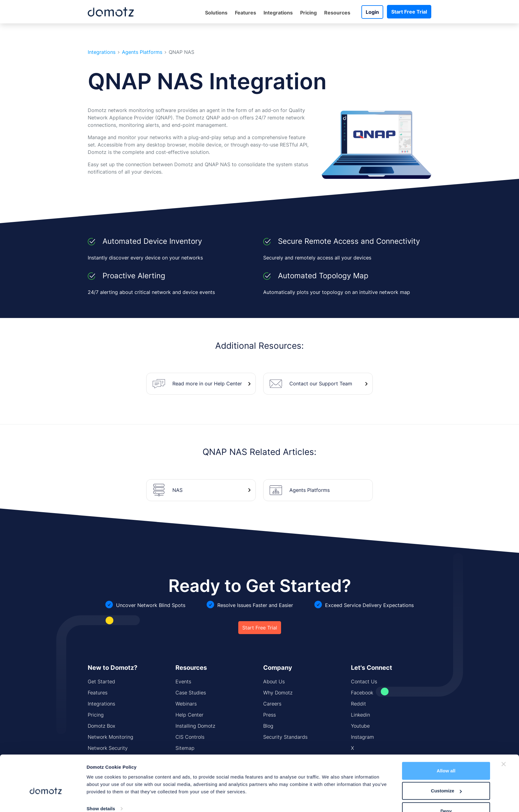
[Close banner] (504, 749)
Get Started (101, 681)
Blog (268, 726)
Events (183, 681)
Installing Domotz (195, 726)
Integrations (278, 13)
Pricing (308, 13)
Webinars (186, 704)
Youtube (360, 726)
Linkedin (360, 715)
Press (270, 715)
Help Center (189, 715)
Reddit (358, 704)
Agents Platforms (142, 52)
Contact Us (364, 681)
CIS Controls (190, 737)
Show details (101, 793)
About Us (274, 681)
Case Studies (191, 693)
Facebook (362, 693)
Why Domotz (278, 693)
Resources (337, 13)
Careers (272, 704)
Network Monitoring (111, 737)
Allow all (446, 755)
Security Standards (285, 737)
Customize (446, 776)
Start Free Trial (409, 12)
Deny (446, 796)
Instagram (362, 737)
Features (245, 13)
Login (372, 12)
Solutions (216, 13)
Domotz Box (101, 726)
